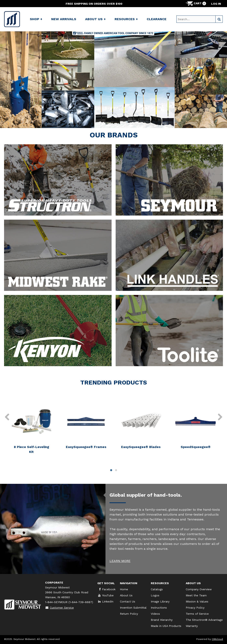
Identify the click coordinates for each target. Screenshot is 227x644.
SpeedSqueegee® (196, 447)
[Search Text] (196, 19)
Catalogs (157, 589)
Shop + (36, 19)
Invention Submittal (133, 608)
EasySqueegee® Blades (141, 447)
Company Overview (199, 589)
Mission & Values (197, 601)
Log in (216, 4)
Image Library (160, 601)
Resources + (126, 19)
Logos (155, 595)
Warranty (192, 626)
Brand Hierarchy (162, 620)
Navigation (129, 583)
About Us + (95, 19)
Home (124, 589)
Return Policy (129, 614)
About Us (126, 595)
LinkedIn (105, 601)
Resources (160, 583)
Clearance (157, 19)
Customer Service (59, 608)
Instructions (159, 608)
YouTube (105, 595)
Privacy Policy (195, 608)
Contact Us (128, 601)
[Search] (219, 19)
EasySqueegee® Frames (86, 447)
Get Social (106, 583)
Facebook (106, 589)
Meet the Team (196, 595)
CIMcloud (217, 639)
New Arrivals (64, 19)
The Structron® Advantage (204, 620)
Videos (155, 614)
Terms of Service (197, 614)
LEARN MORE (120, 561)
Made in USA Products (166, 626)
